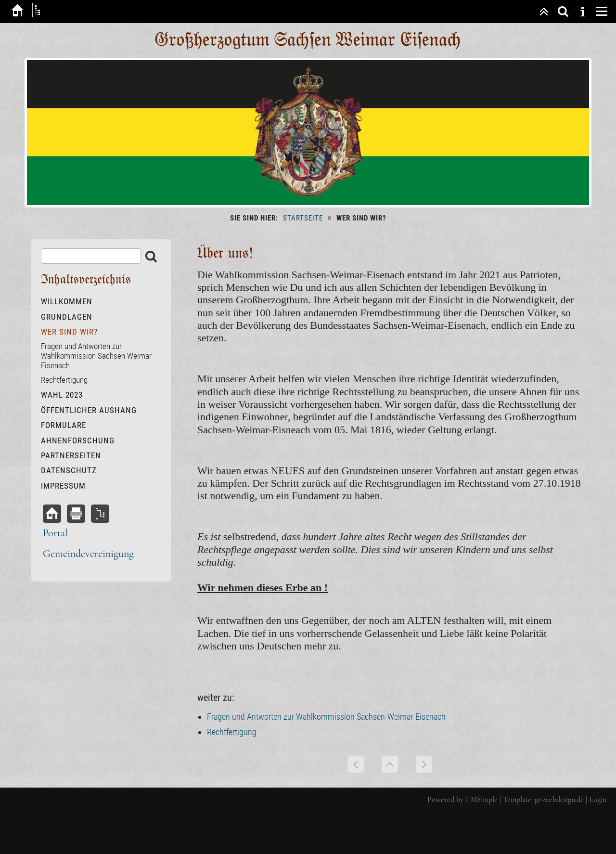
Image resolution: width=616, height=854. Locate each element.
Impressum (63, 486)
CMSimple (481, 800)
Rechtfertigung (232, 732)
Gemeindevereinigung (88, 554)
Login (598, 800)
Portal (55, 533)
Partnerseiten (71, 455)
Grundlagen (67, 317)
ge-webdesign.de (559, 800)
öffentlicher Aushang (89, 410)
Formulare (64, 425)
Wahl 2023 (62, 395)
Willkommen (67, 301)
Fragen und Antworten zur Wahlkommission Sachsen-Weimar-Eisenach (326, 717)
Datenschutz (69, 470)
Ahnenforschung (78, 440)
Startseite (303, 218)
